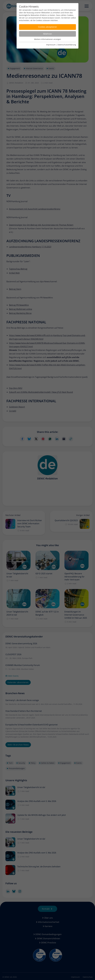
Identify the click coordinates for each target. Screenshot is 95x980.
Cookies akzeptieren (47, 27)
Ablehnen (47, 34)
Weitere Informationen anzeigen (48, 39)
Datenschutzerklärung (67, 45)
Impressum (51, 45)
